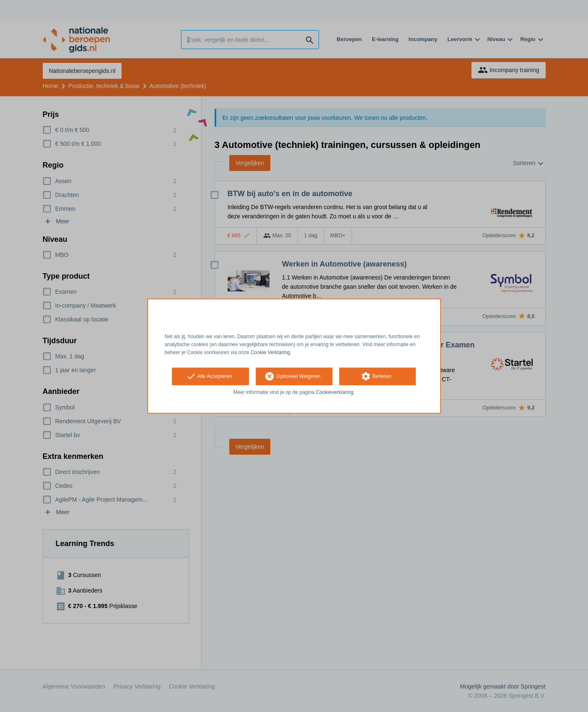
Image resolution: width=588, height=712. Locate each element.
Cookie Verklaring (270, 352)
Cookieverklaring (335, 393)
